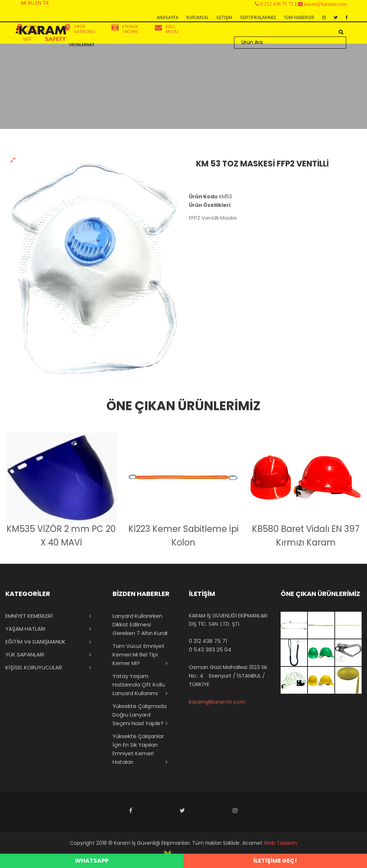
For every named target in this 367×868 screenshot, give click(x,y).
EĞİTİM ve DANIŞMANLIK (35, 642)
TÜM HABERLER (299, 17)
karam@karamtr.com (217, 702)
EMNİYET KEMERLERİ (29, 616)
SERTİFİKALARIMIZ (258, 17)
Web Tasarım (280, 843)
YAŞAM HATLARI (25, 629)
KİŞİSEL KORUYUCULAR (34, 667)
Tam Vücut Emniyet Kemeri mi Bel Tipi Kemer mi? (139, 654)
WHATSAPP (92, 861)
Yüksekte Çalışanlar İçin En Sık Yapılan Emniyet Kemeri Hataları (138, 749)
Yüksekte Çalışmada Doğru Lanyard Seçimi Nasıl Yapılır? (140, 715)
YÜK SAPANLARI (25, 654)
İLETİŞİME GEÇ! (275, 861)
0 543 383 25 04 (210, 649)
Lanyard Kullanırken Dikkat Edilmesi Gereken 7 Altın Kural (140, 624)
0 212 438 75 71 (208, 641)
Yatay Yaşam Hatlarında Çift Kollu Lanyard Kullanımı (139, 685)
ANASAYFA (168, 17)
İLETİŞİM (224, 17)
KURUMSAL (197, 17)
